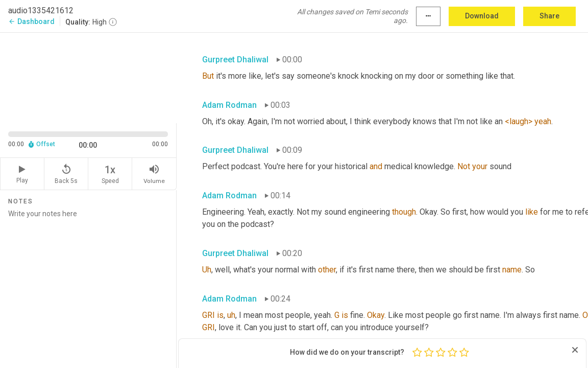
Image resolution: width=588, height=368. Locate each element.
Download (482, 16)
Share (549, 16)
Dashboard (31, 21)
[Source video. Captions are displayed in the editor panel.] (88, 77)
